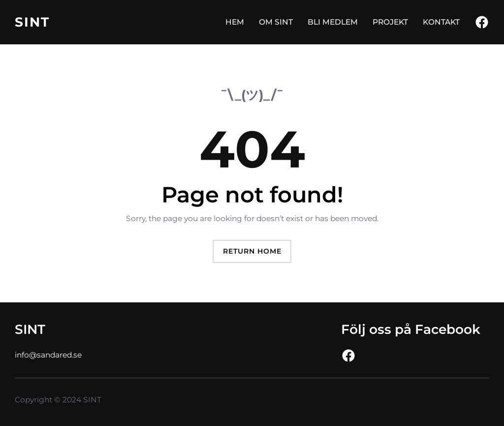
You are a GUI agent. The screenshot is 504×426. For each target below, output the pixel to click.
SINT (32, 22)
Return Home (252, 251)
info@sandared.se (48, 355)
